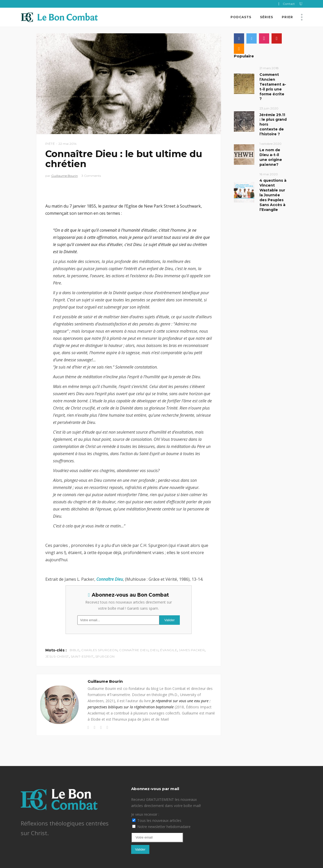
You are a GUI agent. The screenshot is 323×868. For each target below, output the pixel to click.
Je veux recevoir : (145, 814)
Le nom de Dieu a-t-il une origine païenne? (271, 157)
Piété (50, 144)
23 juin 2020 (269, 108)
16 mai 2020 (269, 174)
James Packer (192, 650)
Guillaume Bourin (65, 176)
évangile (169, 650)
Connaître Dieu (134, 650)
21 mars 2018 (269, 68)
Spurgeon (105, 656)
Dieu (154, 650)
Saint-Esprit (82, 656)
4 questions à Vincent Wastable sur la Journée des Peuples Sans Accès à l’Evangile (273, 195)
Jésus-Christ (57, 656)
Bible (75, 650)
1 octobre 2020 (270, 144)
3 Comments (91, 176)
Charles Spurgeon (99, 650)
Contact (289, 4)
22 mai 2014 (67, 144)
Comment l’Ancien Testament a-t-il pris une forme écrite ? (273, 87)
